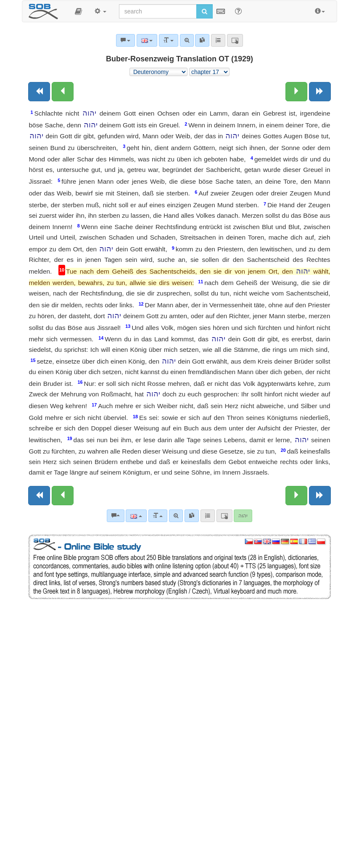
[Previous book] (39, 92)
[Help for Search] (238, 11)
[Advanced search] (176, 516)
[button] (78, 11)
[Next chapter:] (296, 92)
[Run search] (205, 11)
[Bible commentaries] (116, 516)
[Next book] (320, 92)
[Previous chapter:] (63, 92)
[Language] (136, 516)
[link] (192, 516)
